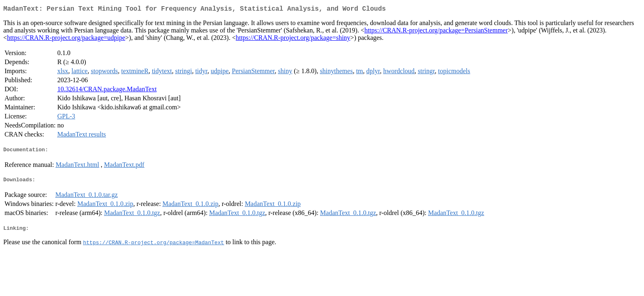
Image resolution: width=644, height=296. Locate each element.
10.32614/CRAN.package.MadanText (107, 91)
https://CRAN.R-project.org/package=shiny (293, 39)
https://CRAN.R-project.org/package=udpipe (66, 39)
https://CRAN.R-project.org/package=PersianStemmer (436, 32)
